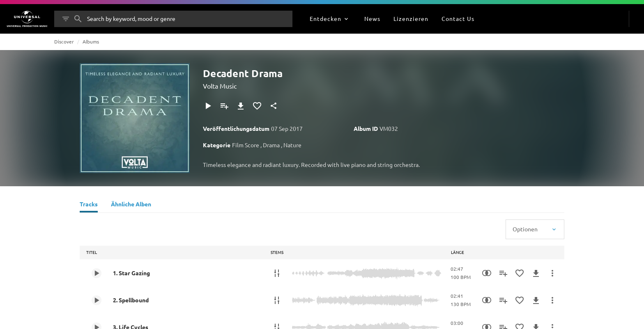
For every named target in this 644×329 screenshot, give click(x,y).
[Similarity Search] (487, 273)
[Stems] (277, 273)
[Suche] (78, 19)
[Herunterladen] (241, 106)
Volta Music (220, 86)
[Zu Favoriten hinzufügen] (257, 106)
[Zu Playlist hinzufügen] (224, 106)
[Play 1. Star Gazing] (97, 273)
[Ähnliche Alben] (131, 205)
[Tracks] (89, 205)
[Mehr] (552, 273)
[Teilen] (274, 106)
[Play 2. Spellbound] (97, 300)
